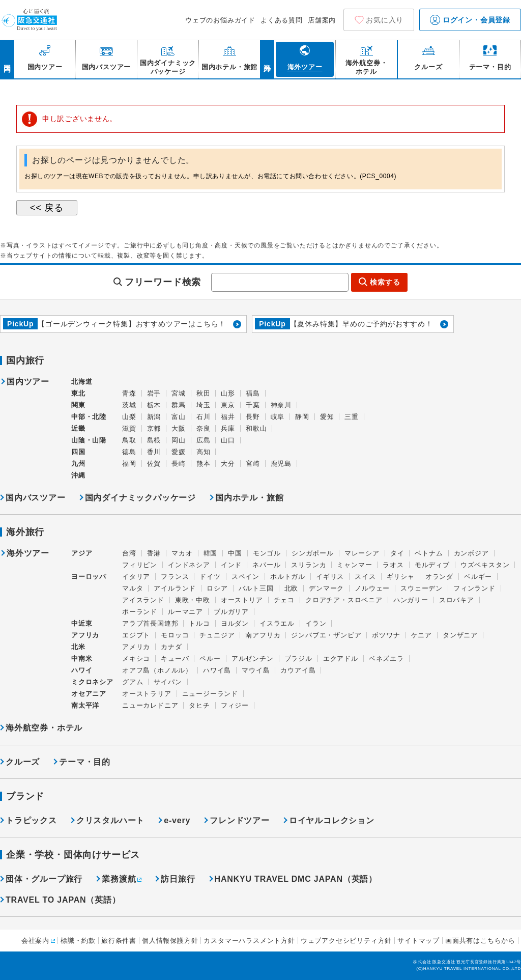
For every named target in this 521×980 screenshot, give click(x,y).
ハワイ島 (217, 670)
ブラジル (298, 659)
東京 (228, 405)
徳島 (129, 452)
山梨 (129, 417)
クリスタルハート (110, 820)
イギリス (330, 577)
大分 (228, 464)
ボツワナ (386, 635)
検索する (385, 282)
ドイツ (210, 577)
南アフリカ (263, 635)
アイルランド (175, 588)
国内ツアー (28, 382)
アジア (82, 553)
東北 (78, 393)
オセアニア (89, 694)
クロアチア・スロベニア (344, 600)
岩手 (154, 393)
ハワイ (82, 670)
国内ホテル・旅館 (249, 498)
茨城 (129, 405)
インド (231, 565)
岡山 (179, 440)
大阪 (179, 428)
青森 (129, 393)
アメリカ (136, 647)
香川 (154, 452)
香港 (154, 553)
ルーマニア (185, 612)
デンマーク (326, 588)
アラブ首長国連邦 (150, 623)
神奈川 (281, 405)
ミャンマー (354, 565)
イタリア (136, 577)
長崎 (179, 464)
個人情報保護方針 (170, 941)
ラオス (393, 565)
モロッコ (175, 635)
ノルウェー (372, 588)
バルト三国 (256, 588)
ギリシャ (401, 577)
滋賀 (129, 428)
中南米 (82, 659)
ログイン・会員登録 (470, 20)
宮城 (179, 393)
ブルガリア (231, 612)
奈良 (204, 428)
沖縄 (78, 475)
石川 (204, 417)
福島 (253, 393)
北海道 (82, 382)
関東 (78, 405)
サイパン (168, 682)
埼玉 (204, 405)
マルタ (133, 588)
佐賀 (154, 464)
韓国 (211, 553)
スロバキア (457, 600)
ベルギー (478, 577)
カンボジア (471, 553)
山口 (228, 440)
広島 (204, 440)
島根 (154, 440)
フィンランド (474, 588)
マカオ (182, 553)
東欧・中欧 (193, 600)
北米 (78, 647)
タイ (397, 553)
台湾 (129, 553)
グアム (133, 682)
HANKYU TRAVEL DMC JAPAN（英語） (296, 879)
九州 (78, 464)
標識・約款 (78, 941)
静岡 (302, 417)
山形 (228, 393)
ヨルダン (235, 623)
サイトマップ (418, 941)
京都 (154, 428)
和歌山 (256, 428)
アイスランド (143, 600)
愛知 (327, 417)
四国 (78, 452)
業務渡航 (119, 879)
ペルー (210, 659)
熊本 (204, 464)
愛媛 (179, 452)
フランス (175, 577)
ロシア (217, 588)
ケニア (422, 635)
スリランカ (309, 565)
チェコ (284, 600)
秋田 (204, 393)
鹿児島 (281, 464)
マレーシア (362, 553)
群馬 (179, 405)
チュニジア (217, 635)
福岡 (129, 464)
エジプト (136, 635)
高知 (204, 452)
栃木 (154, 405)
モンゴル (267, 553)
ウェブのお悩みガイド (220, 20)
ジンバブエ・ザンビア (326, 635)
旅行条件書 (119, 941)
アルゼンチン (253, 659)
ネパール (266, 565)
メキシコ (136, 659)
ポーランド (140, 612)
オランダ (439, 577)
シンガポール (313, 553)
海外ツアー (28, 553)
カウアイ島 (298, 670)
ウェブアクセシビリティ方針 (346, 941)
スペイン (245, 577)
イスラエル (277, 623)
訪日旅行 (178, 879)
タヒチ (199, 705)
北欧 (292, 588)
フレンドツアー (240, 820)
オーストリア (242, 600)
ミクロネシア (92, 682)
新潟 (154, 417)
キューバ (175, 659)
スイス (365, 577)
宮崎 (253, 464)
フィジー (235, 705)
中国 (235, 553)
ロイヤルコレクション (332, 820)
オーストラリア (147, 694)
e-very (177, 820)
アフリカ (85, 635)
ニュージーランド (210, 694)
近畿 (78, 428)
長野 (253, 417)
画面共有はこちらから (480, 941)
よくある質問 (282, 20)
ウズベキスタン (485, 565)
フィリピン (140, 565)
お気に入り (385, 20)
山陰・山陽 (89, 440)
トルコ (199, 623)
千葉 (253, 405)
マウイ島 (256, 670)
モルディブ (432, 565)
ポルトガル (288, 577)
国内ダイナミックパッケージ (140, 498)
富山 (179, 417)
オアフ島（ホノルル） (157, 670)
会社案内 (35, 941)
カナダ (171, 647)
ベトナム (429, 553)
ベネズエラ (386, 659)
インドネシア (189, 565)
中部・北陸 (89, 417)
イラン (316, 623)
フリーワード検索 (163, 282)
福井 (228, 417)
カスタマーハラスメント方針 (249, 941)
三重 (352, 417)
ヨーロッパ (89, 577)
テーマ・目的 (85, 762)
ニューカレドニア (150, 705)
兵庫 (228, 428)
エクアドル (341, 659)
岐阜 (278, 417)
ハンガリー (411, 600)
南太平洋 (85, 705)
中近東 (82, 623)
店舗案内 (322, 20)
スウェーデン (422, 588)
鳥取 (129, 440)
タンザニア (460, 635)
